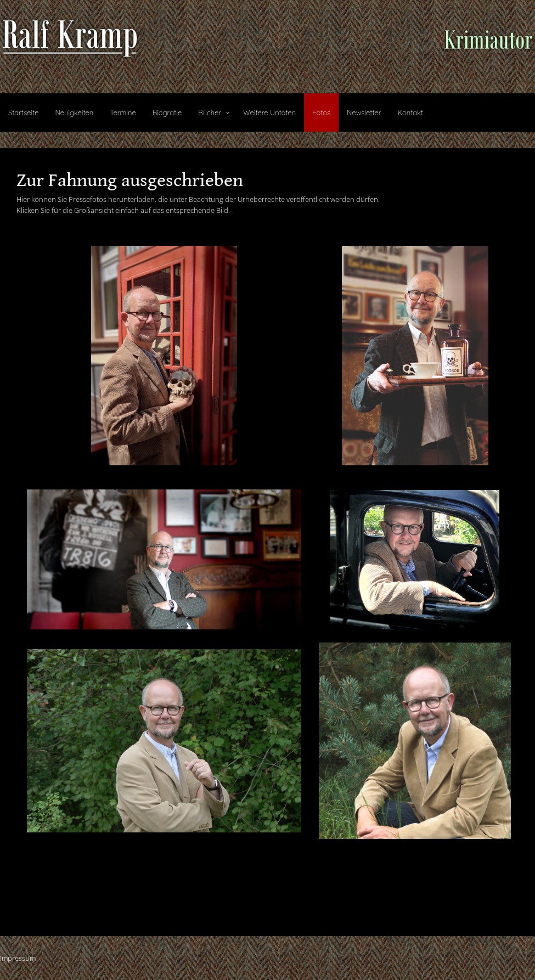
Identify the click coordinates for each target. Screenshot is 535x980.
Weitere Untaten (269, 112)
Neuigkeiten (74, 112)
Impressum (18, 958)
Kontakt (410, 112)
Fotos (321, 112)
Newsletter (364, 112)
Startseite (23, 112)
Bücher (210, 112)
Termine (123, 112)
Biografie (167, 112)
